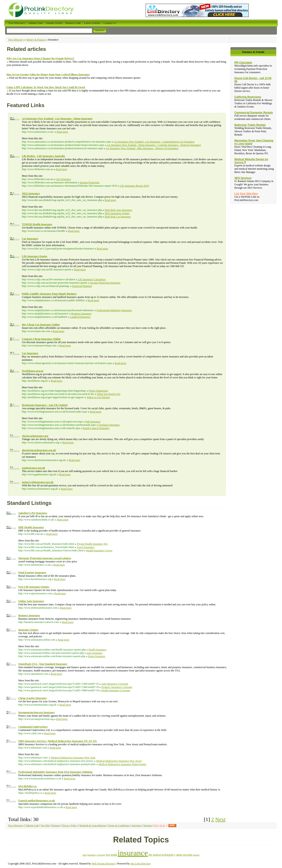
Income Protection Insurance (105, 283)
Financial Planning (82, 286)
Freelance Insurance (109, 425)
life (150, 855)
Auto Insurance (95, 653)
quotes (196, 855)
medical (157, 855)
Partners (56, 825)
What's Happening (98, 391)
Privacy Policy (70, 825)
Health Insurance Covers (99, 550)
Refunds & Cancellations (93, 825)
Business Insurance (81, 314)
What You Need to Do (109, 394)
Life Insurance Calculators (92, 279)
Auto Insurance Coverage (115, 684)
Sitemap (147, 825)
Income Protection (90, 182)
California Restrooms (248, 97)
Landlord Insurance (80, 317)
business (92, 855)
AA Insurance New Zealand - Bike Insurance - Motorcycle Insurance (142, 148)
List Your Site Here (246, 194)
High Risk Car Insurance (118, 217)
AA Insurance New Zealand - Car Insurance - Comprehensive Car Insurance (154, 142)
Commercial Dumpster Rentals (254, 113)
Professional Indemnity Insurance (114, 310)
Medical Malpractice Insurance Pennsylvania (122, 764)
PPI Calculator (243, 63)
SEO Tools (160, 825)
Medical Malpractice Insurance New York (73, 758)
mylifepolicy (168, 855)
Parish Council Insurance (96, 428)
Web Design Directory (104, 864)
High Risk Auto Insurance (118, 210)
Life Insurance (63, 179)
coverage (101, 855)
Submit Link (32, 825)
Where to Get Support (98, 397)
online (179, 855)
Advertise (136, 825)
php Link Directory (141, 864)
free (108, 855)
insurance (133, 853)
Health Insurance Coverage (116, 690)
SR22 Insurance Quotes (117, 213)
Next (220, 819)
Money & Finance (36, 40)
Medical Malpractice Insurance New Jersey (119, 761)
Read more (62, 132)
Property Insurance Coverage (117, 687)
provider (188, 855)
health (114, 855)
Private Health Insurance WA (92, 544)
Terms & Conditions (119, 825)
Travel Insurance (86, 547)
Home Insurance (97, 656)
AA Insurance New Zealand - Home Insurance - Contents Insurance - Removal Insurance (154, 145)
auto (85, 855)
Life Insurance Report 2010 (134, 186)
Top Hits (45, 825)
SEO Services (243, 178)
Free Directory (16, 40)
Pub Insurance (93, 422)
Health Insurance (97, 650)
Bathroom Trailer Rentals (250, 125)
